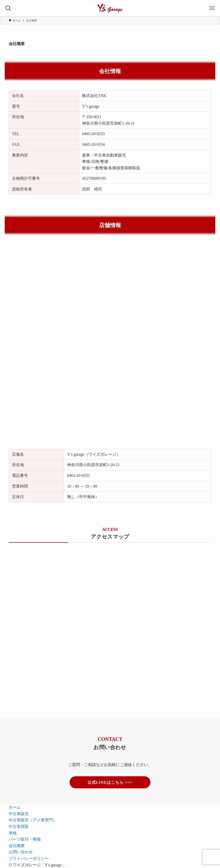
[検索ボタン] (8, 8)
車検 (13, 833)
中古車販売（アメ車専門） (33, 820)
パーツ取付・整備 (25, 839)
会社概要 (17, 846)
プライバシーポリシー (29, 858)
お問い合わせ (21, 852)
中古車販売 (19, 814)
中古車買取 (19, 826)
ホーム (15, 807)
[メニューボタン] (212, 8)
